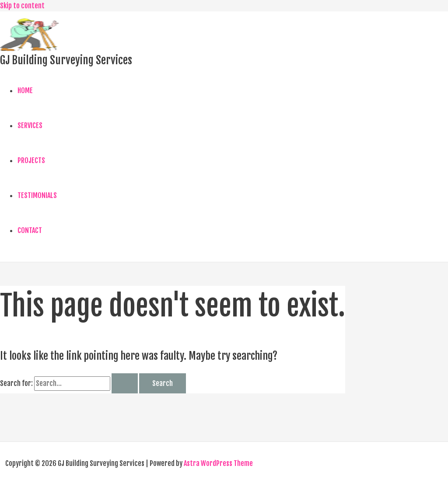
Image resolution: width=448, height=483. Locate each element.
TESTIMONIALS (37, 195)
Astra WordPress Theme (218, 463)
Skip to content (22, 6)
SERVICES (30, 125)
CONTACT (30, 230)
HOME (25, 90)
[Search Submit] (125, 383)
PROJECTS (31, 160)
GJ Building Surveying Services (66, 60)
